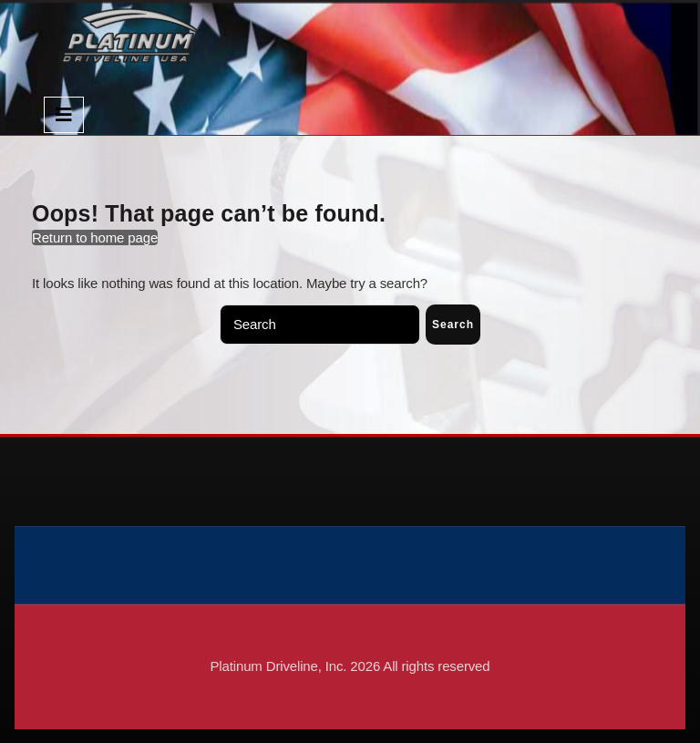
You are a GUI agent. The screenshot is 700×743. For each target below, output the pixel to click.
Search (453, 325)
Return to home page (95, 237)
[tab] (64, 115)
